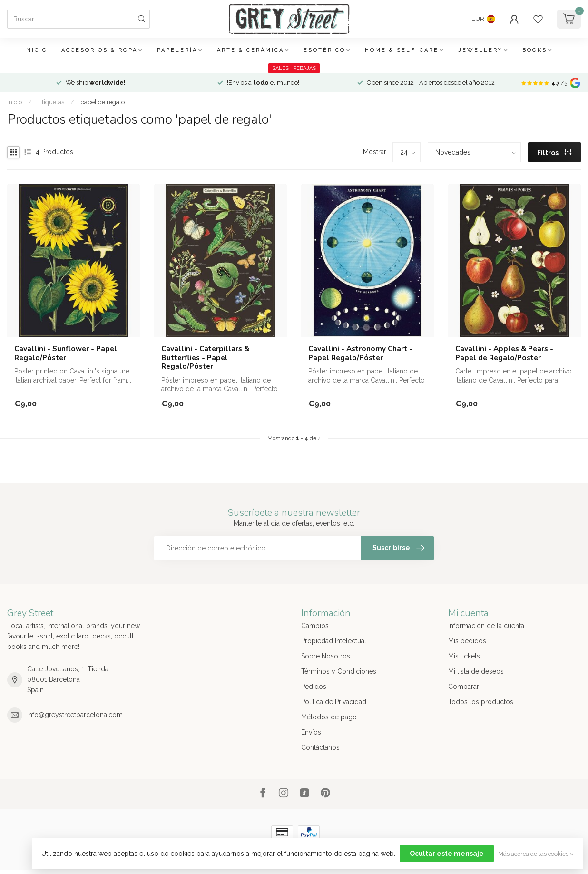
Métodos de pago (329, 717)
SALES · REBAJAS (294, 68)
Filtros (554, 153)
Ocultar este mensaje (447, 854)
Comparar (464, 687)
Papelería (177, 50)
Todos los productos (481, 702)
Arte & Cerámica (250, 50)
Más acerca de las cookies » (536, 854)
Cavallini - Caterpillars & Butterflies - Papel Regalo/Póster (205, 358)
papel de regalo (103, 102)
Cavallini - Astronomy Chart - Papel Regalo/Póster (360, 353)
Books (535, 50)
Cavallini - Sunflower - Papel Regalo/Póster (66, 353)
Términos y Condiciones (339, 671)
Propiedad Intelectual (334, 641)
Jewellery (480, 50)
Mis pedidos (467, 641)
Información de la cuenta (486, 626)
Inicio (35, 50)
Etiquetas (51, 102)
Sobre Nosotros (326, 656)
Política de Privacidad (334, 702)
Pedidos (314, 687)
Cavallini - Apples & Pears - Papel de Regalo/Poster (504, 353)
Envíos (311, 732)
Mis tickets (464, 656)
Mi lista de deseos (476, 671)
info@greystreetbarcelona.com (75, 715)
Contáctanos (320, 747)
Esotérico (324, 50)
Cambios (315, 626)
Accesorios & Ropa (99, 50)
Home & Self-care (402, 50)
